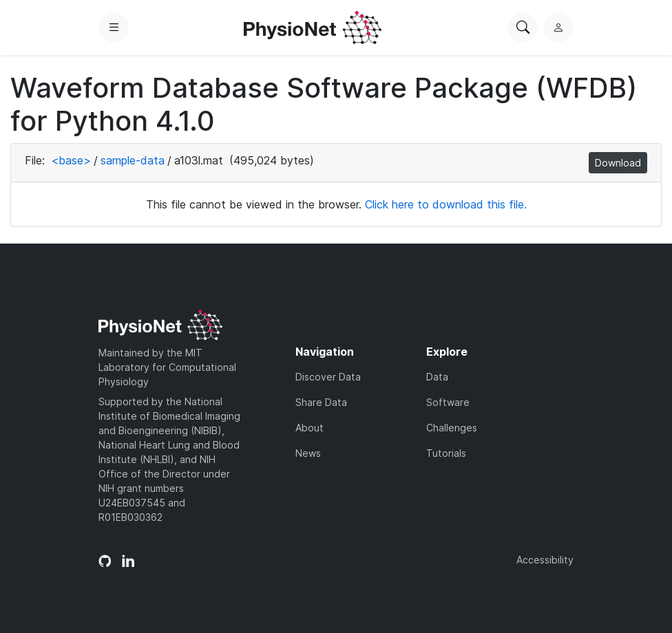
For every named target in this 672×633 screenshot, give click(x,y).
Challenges (452, 428)
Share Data (321, 402)
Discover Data (328, 377)
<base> (71, 160)
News (308, 453)
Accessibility (545, 560)
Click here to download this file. (446, 204)
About (309, 428)
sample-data (133, 160)
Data (437, 377)
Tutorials (446, 453)
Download (618, 163)
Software (448, 402)
